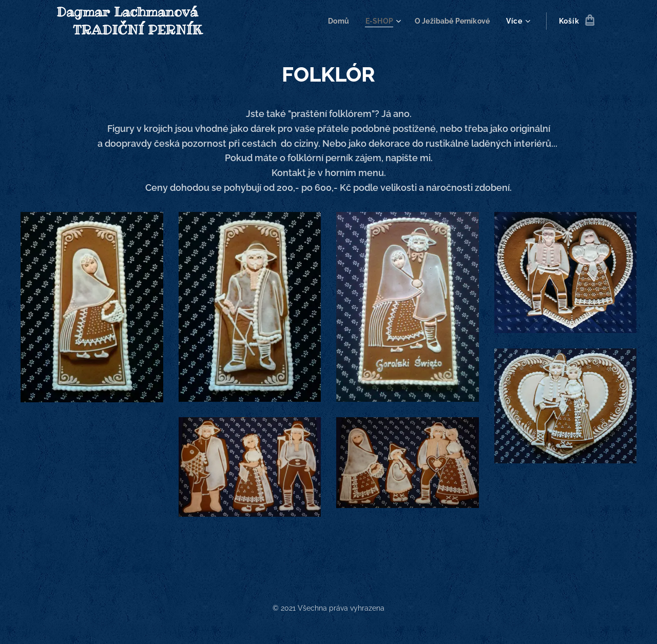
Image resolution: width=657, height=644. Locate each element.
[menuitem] (334, 21)
